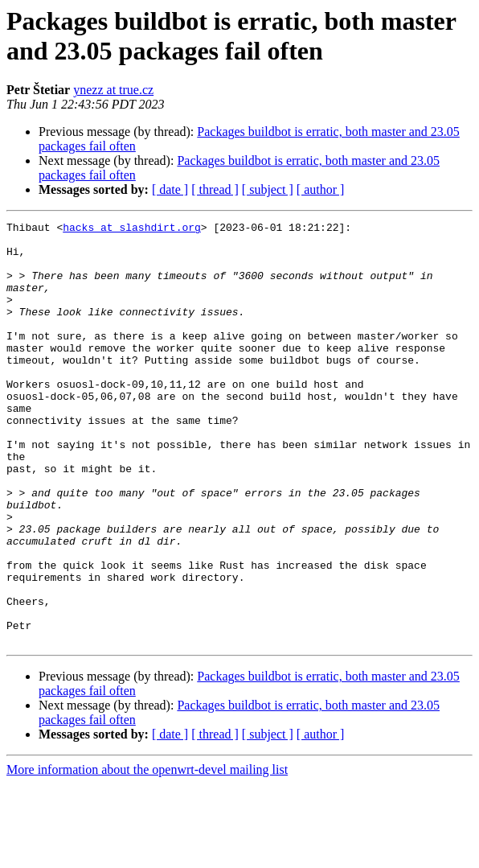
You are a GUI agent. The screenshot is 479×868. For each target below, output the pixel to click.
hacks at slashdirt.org (132, 229)
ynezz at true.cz (113, 90)
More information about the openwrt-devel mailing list (147, 854)
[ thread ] (215, 189)
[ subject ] (268, 189)
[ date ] (170, 189)
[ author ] (321, 189)
